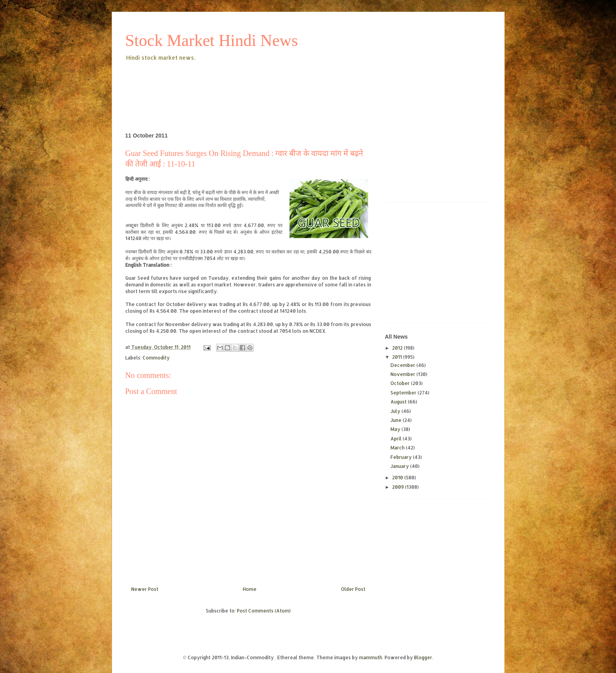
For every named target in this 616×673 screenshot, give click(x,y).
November (403, 374)
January (400, 466)
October (401, 383)
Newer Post (145, 589)
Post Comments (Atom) (264, 611)
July (396, 411)
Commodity (156, 358)
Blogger (423, 657)
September (404, 393)
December (403, 365)
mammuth (371, 657)
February (402, 457)
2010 (398, 478)
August (399, 402)
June (397, 420)
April (397, 439)
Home (250, 589)
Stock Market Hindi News (212, 40)
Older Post (353, 589)
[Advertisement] (268, 84)
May (396, 429)
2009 (399, 487)
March (398, 448)
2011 (398, 357)
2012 (398, 348)
